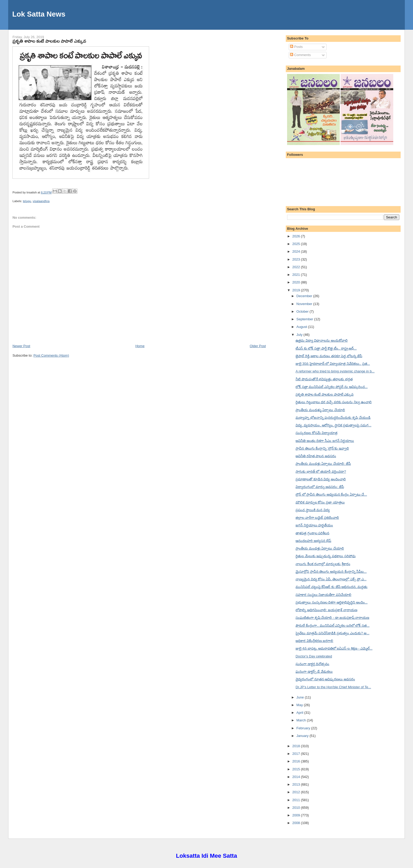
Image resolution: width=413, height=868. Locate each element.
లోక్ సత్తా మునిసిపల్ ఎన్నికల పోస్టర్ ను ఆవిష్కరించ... (332, 387)
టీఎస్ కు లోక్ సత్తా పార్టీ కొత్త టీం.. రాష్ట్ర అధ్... (326, 348)
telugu (27, 201)
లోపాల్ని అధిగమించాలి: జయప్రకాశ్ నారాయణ (326, 610)
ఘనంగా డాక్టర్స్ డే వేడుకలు (314, 672)
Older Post (258, 346)
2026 (297, 236)
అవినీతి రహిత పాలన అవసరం (316, 456)
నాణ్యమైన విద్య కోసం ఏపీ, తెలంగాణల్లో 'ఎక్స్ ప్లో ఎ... (331, 579)
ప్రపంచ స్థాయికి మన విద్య (313, 510)
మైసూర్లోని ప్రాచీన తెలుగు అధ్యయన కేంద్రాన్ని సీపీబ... (331, 572)
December (305, 296)
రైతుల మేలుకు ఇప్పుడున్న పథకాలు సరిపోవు (325, 556)
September (305, 319)
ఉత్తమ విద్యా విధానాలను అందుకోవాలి (322, 340)
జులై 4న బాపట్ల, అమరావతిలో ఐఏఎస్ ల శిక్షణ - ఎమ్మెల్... (334, 648)
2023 (297, 259)
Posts (296, 47)
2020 (297, 282)
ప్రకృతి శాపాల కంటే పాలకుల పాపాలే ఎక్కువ (49, 41)
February (304, 728)
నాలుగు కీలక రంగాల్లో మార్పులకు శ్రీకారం (323, 564)
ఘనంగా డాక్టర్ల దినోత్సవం (312, 664)
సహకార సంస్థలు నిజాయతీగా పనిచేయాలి (323, 595)
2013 (297, 784)
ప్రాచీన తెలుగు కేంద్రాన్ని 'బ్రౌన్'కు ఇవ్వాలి (322, 448)
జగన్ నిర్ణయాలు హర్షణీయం (314, 525)
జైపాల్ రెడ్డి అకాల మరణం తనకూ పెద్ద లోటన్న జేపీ (329, 356)
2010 (297, 808)
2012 (297, 792)
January (303, 736)
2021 (297, 275)
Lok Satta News (39, 14)
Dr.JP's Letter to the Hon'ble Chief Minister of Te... (333, 687)
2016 (297, 761)
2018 (297, 746)
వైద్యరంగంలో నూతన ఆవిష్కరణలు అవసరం (325, 679)
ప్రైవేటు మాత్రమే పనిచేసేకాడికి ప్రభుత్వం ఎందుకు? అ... (332, 633)
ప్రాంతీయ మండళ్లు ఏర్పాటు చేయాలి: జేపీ (323, 464)
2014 (297, 777)
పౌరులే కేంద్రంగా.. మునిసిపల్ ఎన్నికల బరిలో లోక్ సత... (333, 625)
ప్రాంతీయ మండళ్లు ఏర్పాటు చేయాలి (320, 548)
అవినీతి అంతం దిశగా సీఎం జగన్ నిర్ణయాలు (325, 441)
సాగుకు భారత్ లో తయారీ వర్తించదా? (321, 472)
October (303, 311)
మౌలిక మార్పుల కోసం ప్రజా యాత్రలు (320, 502)
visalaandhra (41, 201)
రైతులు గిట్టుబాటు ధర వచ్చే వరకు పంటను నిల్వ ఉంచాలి (334, 402)
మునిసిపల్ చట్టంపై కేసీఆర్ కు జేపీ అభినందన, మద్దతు (331, 587)
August (302, 327)
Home (140, 346)
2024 (297, 251)
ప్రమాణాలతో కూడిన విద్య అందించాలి (321, 479)
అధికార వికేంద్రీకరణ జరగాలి (314, 641)
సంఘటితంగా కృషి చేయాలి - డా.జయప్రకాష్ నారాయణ (332, 618)
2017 (297, 754)
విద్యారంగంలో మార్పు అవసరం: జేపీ (320, 487)
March (302, 720)
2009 (297, 815)
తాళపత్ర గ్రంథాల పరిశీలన (312, 533)
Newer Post (21, 346)
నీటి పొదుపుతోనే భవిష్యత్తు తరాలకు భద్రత (324, 379)
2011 (297, 800)
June (301, 697)
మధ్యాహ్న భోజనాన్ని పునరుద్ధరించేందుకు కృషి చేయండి (333, 418)
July (300, 335)
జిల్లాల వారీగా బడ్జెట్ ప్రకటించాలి (317, 518)
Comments (300, 55)
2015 (297, 769)
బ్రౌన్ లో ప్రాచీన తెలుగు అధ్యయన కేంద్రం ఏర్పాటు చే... (331, 494)
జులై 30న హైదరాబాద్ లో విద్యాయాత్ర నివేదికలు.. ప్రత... (333, 364)
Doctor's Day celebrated (314, 656)
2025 (297, 244)
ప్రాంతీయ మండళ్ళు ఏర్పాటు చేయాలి (320, 410)
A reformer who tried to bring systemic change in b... (335, 371)
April (300, 713)
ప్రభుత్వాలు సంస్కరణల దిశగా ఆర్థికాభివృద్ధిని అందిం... (331, 602)
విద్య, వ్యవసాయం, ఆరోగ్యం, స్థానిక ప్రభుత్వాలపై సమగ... (333, 425)
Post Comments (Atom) (51, 355)
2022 (297, 267)
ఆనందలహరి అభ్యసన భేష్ (313, 541)
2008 (297, 823)
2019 (297, 290)
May (300, 705)
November (305, 304)
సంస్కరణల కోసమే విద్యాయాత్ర (316, 433)
